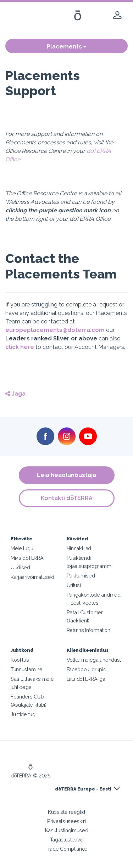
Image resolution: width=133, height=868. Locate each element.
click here (20, 347)
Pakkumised (81, 576)
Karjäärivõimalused (32, 577)
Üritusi (74, 585)
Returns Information (88, 630)
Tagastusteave (67, 840)
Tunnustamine (26, 669)
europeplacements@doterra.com (55, 330)
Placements (66, 47)
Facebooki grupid (87, 669)
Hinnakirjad (79, 548)
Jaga (15, 394)
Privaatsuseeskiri (66, 821)
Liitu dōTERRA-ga (86, 679)
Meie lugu (22, 548)
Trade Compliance (66, 849)
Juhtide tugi (23, 714)
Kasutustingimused (67, 830)
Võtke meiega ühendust (94, 660)
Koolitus (20, 660)
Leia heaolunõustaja (66, 475)
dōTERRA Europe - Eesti (83, 789)
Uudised (20, 567)
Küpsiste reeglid (66, 812)
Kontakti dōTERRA (67, 498)
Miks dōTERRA (27, 558)
